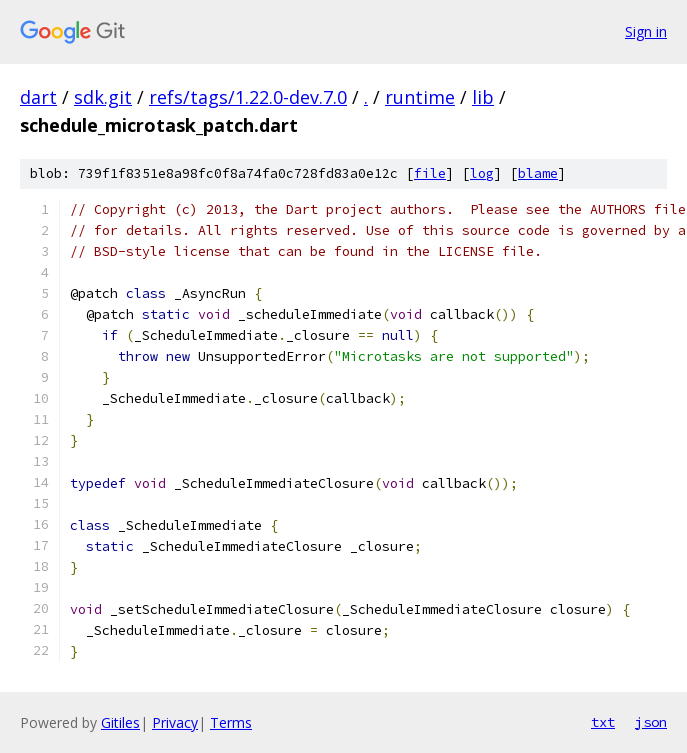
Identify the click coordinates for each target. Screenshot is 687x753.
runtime (420, 97)
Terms (231, 722)
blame (538, 173)
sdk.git (103, 97)
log (482, 173)
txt (603, 722)
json (651, 722)
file (430, 173)
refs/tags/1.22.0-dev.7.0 (248, 97)
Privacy (175, 722)
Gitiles (120, 722)
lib (483, 97)
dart (38, 97)
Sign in (646, 31)
